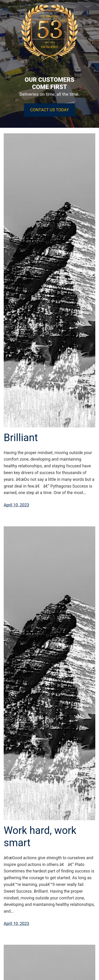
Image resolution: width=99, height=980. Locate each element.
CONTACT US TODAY (49, 110)
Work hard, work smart (40, 837)
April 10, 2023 (16, 505)
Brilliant (21, 438)
